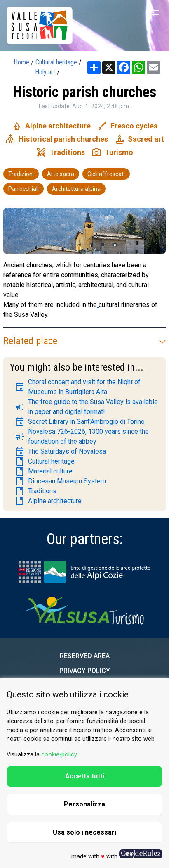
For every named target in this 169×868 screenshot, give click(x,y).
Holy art (45, 72)
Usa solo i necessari (84, 832)
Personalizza (84, 804)
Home (21, 62)
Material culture (44, 471)
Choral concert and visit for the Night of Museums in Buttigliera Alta (78, 387)
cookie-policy (59, 755)
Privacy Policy (85, 671)
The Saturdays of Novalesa (60, 452)
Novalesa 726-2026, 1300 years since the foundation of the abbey (82, 436)
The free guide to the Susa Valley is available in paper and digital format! (86, 407)
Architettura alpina (76, 189)
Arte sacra (61, 174)
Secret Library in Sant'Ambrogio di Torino (80, 422)
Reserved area (85, 656)
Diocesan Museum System (60, 481)
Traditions (36, 491)
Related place (84, 341)
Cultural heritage (56, 62)
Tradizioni (21, 174)
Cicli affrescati (106, 174)
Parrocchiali (23, 189)
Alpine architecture (48, 501)
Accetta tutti (85, 776)
